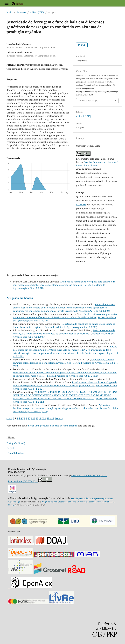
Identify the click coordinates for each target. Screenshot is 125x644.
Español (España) (15, 453)
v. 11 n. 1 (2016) (37, 12)
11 (32, 418)
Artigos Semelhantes (20, 298)
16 (45, 418)
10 (29, 418)
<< (8, 418)
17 (48, 418)
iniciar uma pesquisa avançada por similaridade (52, 426)
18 (51, 418)
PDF (83, 45)
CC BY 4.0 (81, 205)
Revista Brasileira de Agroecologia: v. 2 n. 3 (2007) (71, 327)
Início (9, 12)
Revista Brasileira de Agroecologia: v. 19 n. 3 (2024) (83, 311)
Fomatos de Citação (88, 101)
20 (56, 418)
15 (43, 418)
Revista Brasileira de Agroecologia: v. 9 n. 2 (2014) (73, 376)
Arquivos (21, 12)
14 (40, 418)
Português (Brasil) (16, 443)
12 (34, 418)
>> (61, 418)
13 (37, 418)
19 (53, 418)
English (10, 448)
